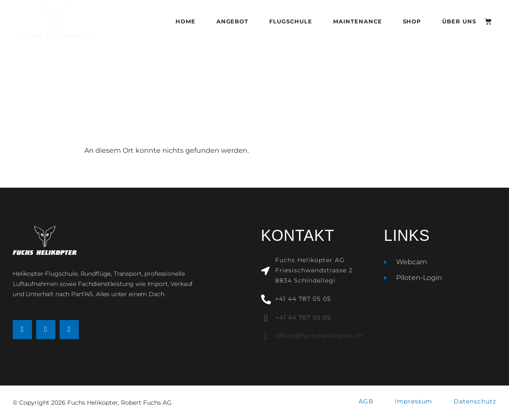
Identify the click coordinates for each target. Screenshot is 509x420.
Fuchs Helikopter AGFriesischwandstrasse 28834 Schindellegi (314, 270)
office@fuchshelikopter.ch (319, 336)
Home (185, 21)
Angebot (233, 21)
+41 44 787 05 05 (303, 299)
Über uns (459, 21)
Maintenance (358, 21)
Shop (412, 21)
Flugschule (291, 21)
